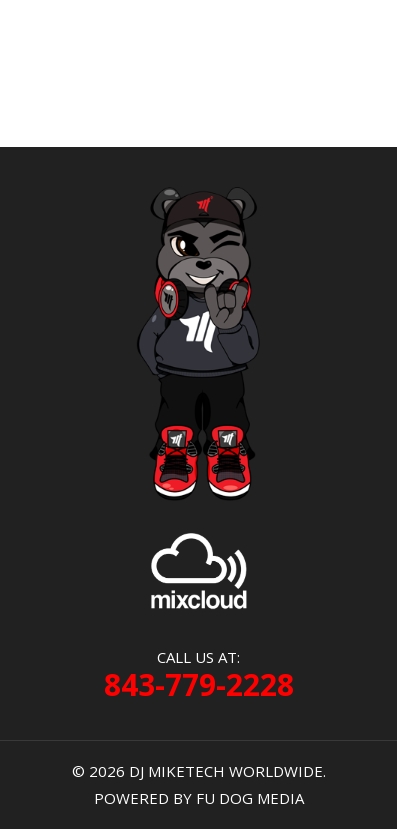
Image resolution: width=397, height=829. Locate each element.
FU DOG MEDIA (250, 798)
